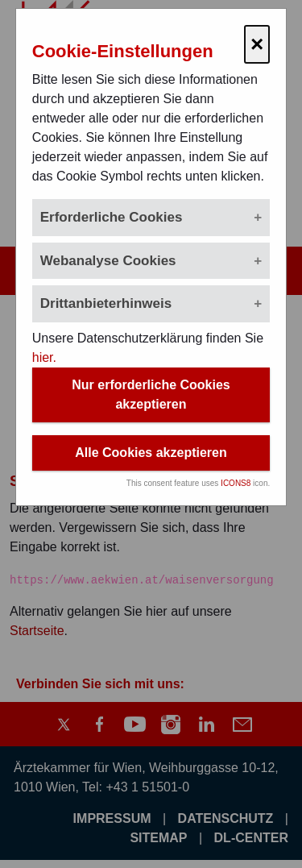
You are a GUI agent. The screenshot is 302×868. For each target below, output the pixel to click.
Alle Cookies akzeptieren (151, 453)
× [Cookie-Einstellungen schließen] (257, 44)
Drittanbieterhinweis (106, 303)
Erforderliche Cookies (112, 217)
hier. (44, 357)
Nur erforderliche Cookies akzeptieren (151, 395)
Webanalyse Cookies (108, 261)
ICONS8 (236, 483)
